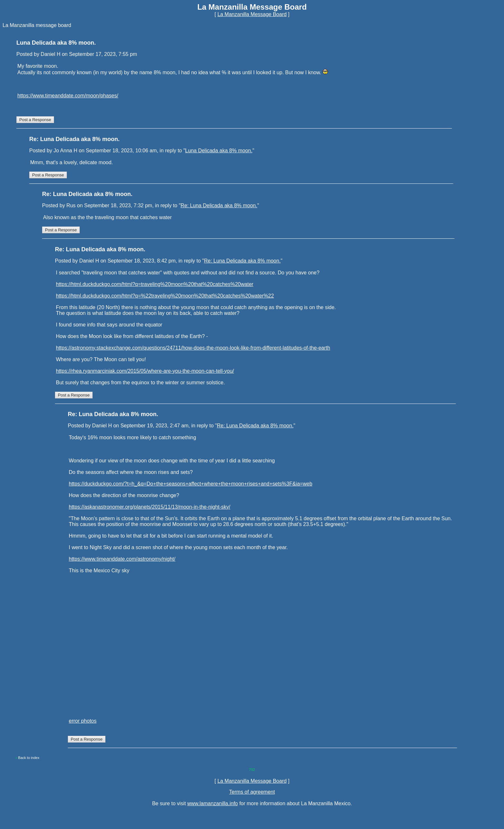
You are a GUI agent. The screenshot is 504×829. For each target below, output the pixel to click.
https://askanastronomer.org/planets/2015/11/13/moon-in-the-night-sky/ (150, 507)
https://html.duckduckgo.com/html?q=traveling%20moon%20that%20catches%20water (155, 284)
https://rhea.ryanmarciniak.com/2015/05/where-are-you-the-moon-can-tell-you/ (145, 371)
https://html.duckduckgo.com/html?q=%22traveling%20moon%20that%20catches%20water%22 (165, 296)
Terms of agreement (252, 792)
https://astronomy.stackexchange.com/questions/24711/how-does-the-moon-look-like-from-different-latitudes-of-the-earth (193, 348)
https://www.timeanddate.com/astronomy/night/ (122, 559)
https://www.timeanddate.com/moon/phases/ (68, 96)
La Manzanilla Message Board (252, 14)
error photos (83, 721)
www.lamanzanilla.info (213, 803)
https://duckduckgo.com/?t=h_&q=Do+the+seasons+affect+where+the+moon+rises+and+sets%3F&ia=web (191, 484)
